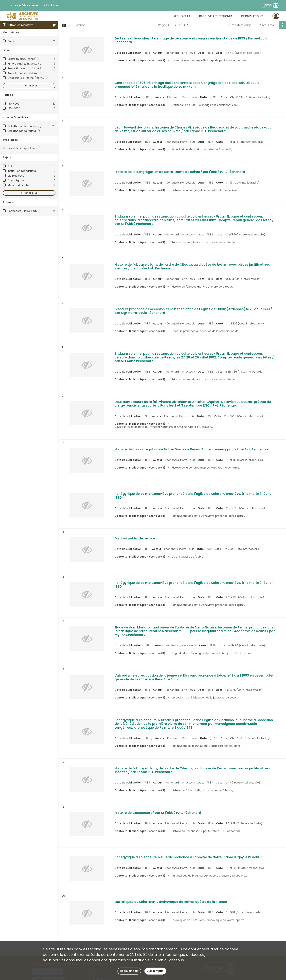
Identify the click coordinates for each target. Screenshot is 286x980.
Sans (11, 41)
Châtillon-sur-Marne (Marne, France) (31, 78)
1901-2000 (14, 108)
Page (162, 25)
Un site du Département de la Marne (33, 5)
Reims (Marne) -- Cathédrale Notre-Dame (35, 68)
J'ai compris (155, 971)
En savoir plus (129, 971)
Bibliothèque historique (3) (25, 126)
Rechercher (182, 16)
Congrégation (17, 180)
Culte (11, 166)
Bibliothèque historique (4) (25, 131)
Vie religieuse (16, 176)
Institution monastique (22, 171)
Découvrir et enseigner (216, 16)
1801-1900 (14, 104)
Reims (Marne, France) (22, 59)
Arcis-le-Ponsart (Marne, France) (29, 73)
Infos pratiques (252, 16)
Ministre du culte (18, 185)
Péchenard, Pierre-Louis (23, 211)
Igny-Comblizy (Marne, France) (28, 64)
